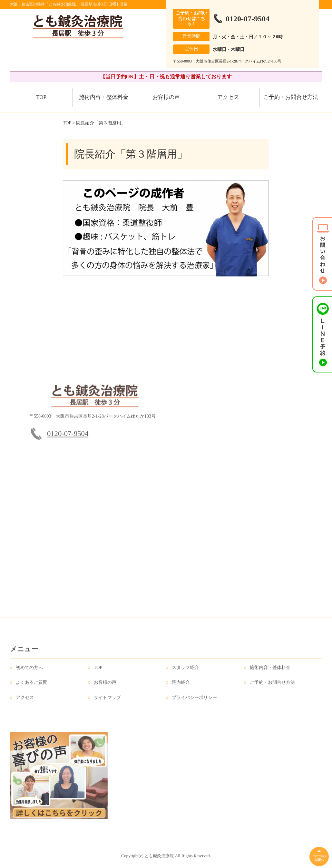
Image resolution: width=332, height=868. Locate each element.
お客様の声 (166, 97)
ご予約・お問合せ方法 (291, 97)
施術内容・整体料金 (104, 97)
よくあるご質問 (32, 685)
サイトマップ (107, 700)
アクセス (228, 97)
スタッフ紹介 (185, 670)
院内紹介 (181, 685)
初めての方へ (29, 670)
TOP (41, 97)
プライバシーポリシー (194, 700)
